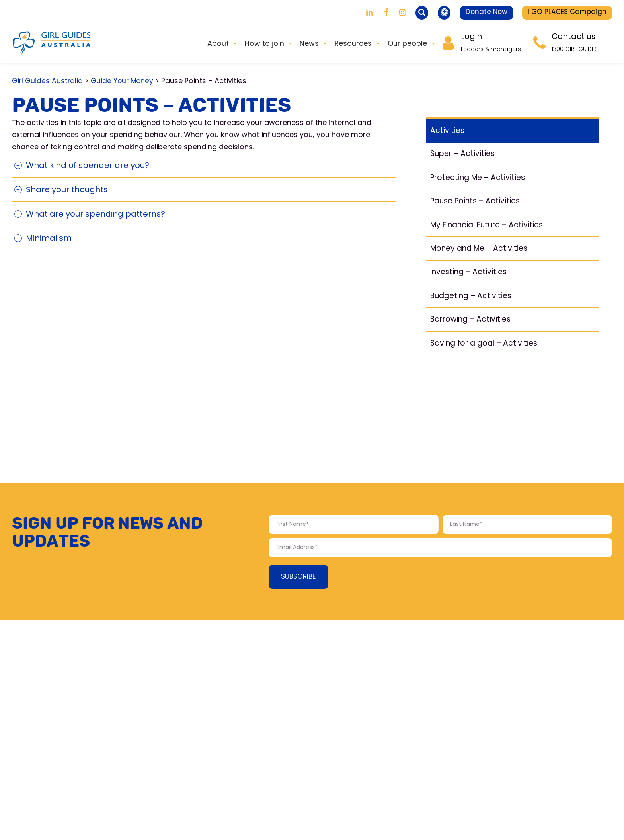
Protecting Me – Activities (480, 180)
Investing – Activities (470, 277)
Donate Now (480, 12)
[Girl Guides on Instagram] (389, 12)
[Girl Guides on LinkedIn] (356, 12)
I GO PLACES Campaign (565, 12)
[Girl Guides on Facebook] (373, 12)
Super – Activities (464, 156)
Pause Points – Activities (477, 204)
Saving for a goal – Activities (486, 349)
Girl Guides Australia (48, 81)
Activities (448, 133)
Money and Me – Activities (482, 252)
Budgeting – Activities (473, 301)
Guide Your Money (124, 81)
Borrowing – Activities (473, 324)
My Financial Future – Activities (491, 229)
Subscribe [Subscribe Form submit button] (300, 579)
